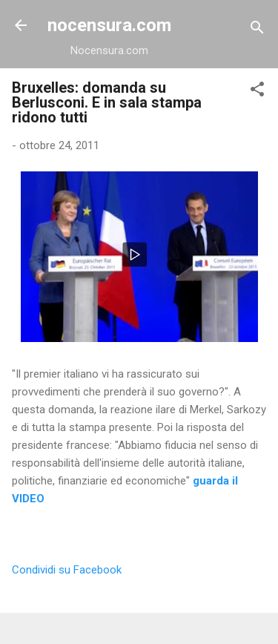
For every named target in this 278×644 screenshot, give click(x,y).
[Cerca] (257, 30)
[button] (257, 92)
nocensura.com (109, 25)
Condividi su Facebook (67, 570)
